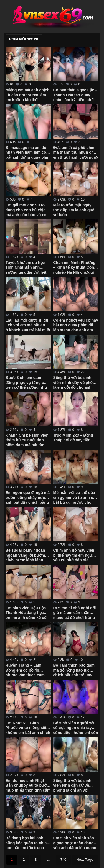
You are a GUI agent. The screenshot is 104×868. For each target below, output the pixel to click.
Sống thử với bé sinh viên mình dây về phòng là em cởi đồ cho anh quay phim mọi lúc (75, 382)
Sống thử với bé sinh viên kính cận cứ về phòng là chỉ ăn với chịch (72, 785)
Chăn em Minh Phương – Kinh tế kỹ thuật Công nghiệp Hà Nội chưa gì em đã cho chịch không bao (75, 267)
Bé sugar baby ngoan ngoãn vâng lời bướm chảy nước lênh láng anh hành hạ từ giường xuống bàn (27, 555)
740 (64, 860)
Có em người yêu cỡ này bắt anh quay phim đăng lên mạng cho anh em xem (76, 325)
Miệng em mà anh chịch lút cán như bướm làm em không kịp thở (27, 94)
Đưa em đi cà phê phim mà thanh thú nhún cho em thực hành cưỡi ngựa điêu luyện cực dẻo (76, 152)
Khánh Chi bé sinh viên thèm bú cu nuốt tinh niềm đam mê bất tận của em (27, 440)
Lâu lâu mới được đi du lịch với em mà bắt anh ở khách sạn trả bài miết (28, 325)
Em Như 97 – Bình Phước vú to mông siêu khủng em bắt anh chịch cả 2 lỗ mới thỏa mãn (28, 727)
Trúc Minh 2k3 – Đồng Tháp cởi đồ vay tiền (73, 438)
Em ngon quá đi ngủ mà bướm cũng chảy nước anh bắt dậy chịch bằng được (28, 497)
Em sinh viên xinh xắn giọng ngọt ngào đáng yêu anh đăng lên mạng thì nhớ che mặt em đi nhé (75, 842)
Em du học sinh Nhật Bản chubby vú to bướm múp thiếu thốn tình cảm (28, 785)
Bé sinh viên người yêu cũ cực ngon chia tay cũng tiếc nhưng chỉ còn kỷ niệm (76, 727)
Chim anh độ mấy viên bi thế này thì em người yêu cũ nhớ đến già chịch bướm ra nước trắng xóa (75, 555)
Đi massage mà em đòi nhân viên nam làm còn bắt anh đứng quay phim (28, 152)
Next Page (85, 860)
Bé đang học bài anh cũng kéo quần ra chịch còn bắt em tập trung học (27, 842)
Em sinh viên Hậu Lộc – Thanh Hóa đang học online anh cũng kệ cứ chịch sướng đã (27, 612)
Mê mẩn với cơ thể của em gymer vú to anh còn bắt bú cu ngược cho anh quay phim (76, 497)
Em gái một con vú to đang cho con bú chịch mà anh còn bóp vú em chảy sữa (27, 209)
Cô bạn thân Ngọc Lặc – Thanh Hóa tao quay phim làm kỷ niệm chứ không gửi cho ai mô (75, 94)
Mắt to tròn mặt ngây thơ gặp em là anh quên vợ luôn (75, 209)
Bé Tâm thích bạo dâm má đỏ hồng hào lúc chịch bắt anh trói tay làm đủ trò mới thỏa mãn (76, 670)
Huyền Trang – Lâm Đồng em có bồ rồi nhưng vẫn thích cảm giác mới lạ (25, 670)
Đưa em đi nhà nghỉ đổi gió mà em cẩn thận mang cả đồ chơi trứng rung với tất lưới (75, 612)
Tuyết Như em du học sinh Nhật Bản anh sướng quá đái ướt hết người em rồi (26, 267)
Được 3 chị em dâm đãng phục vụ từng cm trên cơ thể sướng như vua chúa (26, 382)
